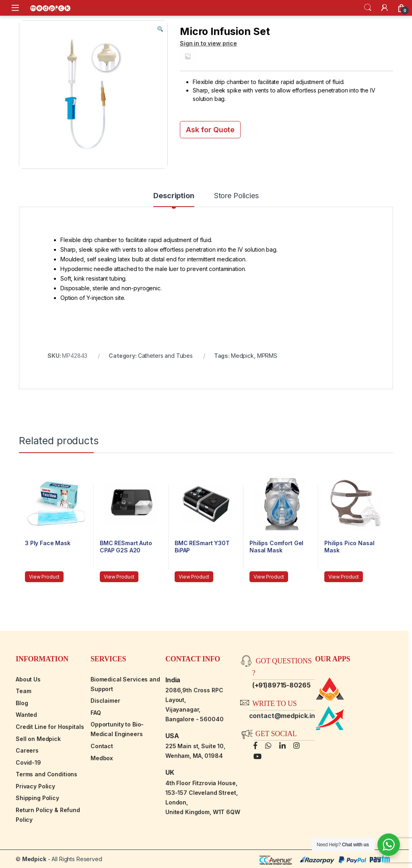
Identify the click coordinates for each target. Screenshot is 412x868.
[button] (160, 29)
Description (174, 196)
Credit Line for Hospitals (50, 727)
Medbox (102, 758)
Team (23, 691)
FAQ (96, 713)
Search (368, 8)
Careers (27, 750)
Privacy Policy (35, 786)
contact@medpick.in (282, 716)
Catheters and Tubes (165, 356)
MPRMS (267, 356)
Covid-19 (28, 762)
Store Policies (236, 196)
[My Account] (385, 8)
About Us (28, 679)
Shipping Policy (37, 798)
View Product (44, 577)
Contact (102, 746)
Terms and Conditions (46, 774)
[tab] (174, 199)
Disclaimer (105, 701)
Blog (22, 703)
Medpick (242, 356)
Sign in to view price (208, 43)
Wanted (26, 715)
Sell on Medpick (38, 739)
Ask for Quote (210, 130)
